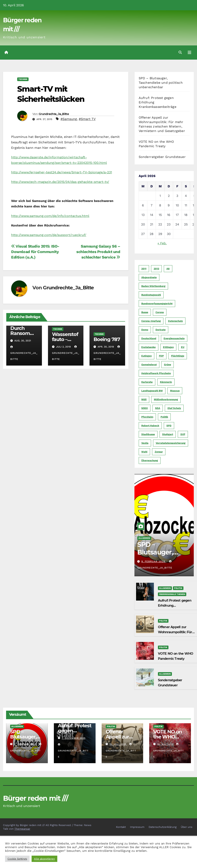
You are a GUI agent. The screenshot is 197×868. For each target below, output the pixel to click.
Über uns (187, 827)
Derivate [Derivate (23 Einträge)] (161, 330)
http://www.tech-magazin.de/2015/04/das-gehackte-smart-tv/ (60, 182)
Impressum (137, 827)
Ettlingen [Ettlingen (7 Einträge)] (168, 347)
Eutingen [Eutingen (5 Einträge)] (146, 356)
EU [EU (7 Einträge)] (183, 347)
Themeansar (22, 829)
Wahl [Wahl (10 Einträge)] (144, 452)
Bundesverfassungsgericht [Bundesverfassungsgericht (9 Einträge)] (157, 304)
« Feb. (162, 243)
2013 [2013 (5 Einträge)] (156, 269)
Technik (23, 79)
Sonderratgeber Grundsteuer (162, 157)
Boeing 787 (107, 339)
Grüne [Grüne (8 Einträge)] (168, 365)
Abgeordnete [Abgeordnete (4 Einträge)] (149, 277)
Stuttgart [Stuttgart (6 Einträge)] (168, 434)
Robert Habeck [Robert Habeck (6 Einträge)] (150, 426)
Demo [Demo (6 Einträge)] (145, 330)
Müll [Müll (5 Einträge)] (144, 399)
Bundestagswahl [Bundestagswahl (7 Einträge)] (151, 295)
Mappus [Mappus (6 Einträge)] (175, 391)
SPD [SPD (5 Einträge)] (169, 426)
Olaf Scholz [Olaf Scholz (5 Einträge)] (174, 408)
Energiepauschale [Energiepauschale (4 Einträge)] (174, 338)
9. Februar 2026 (154, 561)
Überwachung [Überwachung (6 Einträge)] (150, 460)
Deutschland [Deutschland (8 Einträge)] (149, 338)
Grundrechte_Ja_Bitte (54, 114)
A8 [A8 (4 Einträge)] (168, 269)
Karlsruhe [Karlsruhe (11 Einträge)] (147, 382)
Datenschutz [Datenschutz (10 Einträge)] (175, 321)
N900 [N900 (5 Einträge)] (145, 408)
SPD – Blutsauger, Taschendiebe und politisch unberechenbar (161, 83)
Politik (178, 588)
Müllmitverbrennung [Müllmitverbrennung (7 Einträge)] (166, 399)
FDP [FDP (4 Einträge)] (161, 356)
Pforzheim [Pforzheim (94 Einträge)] (147, 417)
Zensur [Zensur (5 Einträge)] (159, 452)
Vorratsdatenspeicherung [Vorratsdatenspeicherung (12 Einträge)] (171, 443)
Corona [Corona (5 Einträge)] (160, 312)
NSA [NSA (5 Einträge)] (158, 408)
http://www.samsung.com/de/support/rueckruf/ (49, 235)
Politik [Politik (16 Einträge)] (164, 417)
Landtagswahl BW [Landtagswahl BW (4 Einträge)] (152, 391)
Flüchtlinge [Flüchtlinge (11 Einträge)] (178, 356)
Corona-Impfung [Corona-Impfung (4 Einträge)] (151, 321)
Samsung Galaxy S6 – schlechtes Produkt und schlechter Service (98, 252)
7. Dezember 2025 (74, 738)
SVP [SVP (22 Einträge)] (183, 434)
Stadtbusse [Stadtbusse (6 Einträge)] (148, 434)
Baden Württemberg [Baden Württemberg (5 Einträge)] (153, 286)
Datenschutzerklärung (163, 827)
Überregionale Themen (172, 594)
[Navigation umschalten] (190, 53)
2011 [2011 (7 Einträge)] (144, 269)
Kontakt (121, 827)
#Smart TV (87, 119)
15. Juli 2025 (118, 744)
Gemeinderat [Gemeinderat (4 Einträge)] (149, 365)
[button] (180, 52)
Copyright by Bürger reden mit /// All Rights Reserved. (38, 825)
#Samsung (69, 119)
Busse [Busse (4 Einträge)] (145, 312)
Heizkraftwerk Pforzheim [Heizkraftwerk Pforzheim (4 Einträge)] (156, 373)
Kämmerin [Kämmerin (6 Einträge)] (166, 382)
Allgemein (144, 538)
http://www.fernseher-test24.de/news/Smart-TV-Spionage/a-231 (62, 172)
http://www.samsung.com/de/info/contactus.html (50, 216)
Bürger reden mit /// (36, 798)
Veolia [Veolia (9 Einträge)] (145, 443)
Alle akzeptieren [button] (44, 859)
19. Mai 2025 (166, 744)
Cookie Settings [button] (17, 859)
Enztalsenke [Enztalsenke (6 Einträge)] (149, 347)
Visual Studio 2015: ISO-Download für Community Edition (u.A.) (35, 252)
